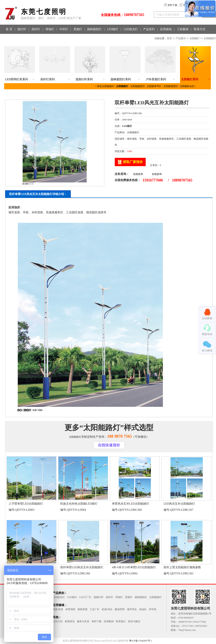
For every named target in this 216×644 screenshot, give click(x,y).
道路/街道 (58, 609)
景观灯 (78, 29)
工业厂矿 (95, 609)
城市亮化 (132, 609)
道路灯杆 (99, 597)
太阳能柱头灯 (187, 86)
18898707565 (134, 15)
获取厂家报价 (133, 162)
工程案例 (183, 29)
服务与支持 (83, 621)
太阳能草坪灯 (154, 86)
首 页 (9, 29)
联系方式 (200, 29)
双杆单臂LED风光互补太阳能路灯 (82, 567)
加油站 (143, 609)
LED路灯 (113, 29)
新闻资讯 (70, 621)
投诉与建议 (134, 621)
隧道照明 (120, 609)
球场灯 (50, 29)
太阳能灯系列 (190, 79)
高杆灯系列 (48, 79)
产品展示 (181, 38)
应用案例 (109, 621)
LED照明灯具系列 (17, 79)
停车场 (152, 609)
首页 (169, 38)
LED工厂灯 (85, 597)
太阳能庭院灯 (138, 86)
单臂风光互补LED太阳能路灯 (131, 504)
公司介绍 (58, 621)
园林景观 (82, 609)
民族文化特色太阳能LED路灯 (79, 504)
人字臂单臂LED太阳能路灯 (26, 504)
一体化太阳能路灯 (105, 86)
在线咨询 (138, 174)
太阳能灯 (195, 38)
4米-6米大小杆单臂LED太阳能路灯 (134, 567)
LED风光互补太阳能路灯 (179, 504)
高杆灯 (36, 29)
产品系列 (149, 29)
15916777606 (153, 180)
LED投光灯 (131, 29)
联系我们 (121, 621)
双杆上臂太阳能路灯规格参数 (182, 567)
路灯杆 (22, 29)
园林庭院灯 (94, 29)
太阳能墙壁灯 (171, 86)
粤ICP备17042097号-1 (141, 641)
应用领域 (166, 29)
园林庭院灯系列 (121, 79)
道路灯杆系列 (84, 79)
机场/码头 (107, 609)
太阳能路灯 (210, 38)
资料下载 (171, 5)
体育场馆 (70, 609)
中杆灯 (64, 29)
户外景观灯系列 (156, 79)
